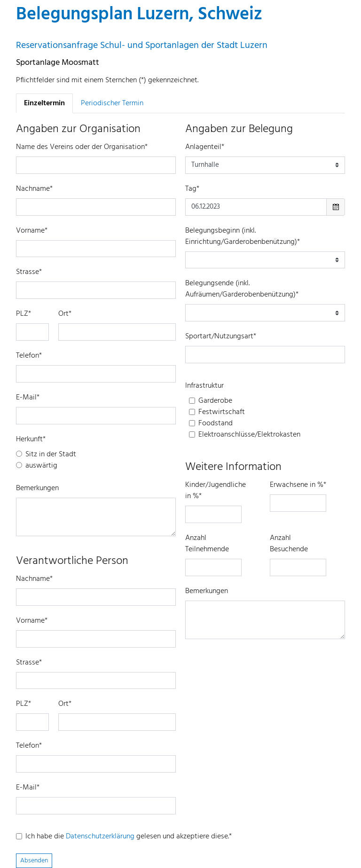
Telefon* (29, 356)
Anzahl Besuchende (289, 544)
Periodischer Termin (112, 103)
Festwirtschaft (222, 412)
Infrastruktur (204, 386)
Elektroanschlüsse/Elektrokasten (249, 435)
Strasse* (29, 272)
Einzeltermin (44, 103)
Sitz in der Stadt (51, 454)
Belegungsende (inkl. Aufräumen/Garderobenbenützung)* (242, 289)
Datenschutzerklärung (100, 837)
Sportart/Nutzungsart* (221, 336)
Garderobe (215, 401)
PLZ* (24, 314)
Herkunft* (31, 439)
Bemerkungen (37, 488)
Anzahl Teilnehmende (207, 544)
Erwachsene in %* (298, 485)
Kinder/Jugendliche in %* (216, 491)
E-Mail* (28, 398)
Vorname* (32, 231)
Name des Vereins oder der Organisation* (82, 147)
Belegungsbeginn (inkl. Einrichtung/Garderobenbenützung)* (243, 236)
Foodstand (216, 423)
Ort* (65, 314)
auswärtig (41, 466)
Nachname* (34, 189)
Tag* (192, 189)
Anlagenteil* (205, 147)
